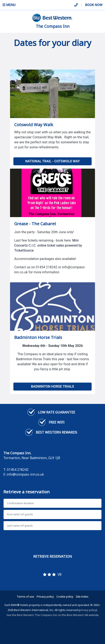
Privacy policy (45, 597)
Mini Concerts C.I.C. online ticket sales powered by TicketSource (48, 245)
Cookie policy (65, 597)
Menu (9, 5)
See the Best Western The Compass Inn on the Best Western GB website (53, 615)
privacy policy (88, 610)
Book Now (94, 5)
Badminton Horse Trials (52, 386)
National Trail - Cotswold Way (53, 161)
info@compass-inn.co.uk (25, 474)
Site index (82, 597)
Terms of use (25, 597)
